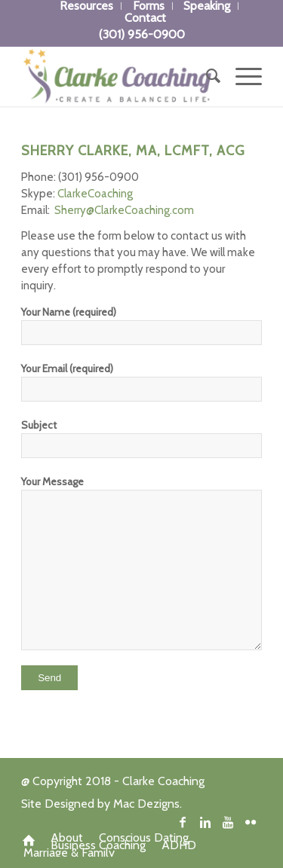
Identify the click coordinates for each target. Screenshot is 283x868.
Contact (145, 18)
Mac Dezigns (146, 804)
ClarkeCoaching (95, 194)
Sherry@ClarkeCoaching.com (124, 210)
